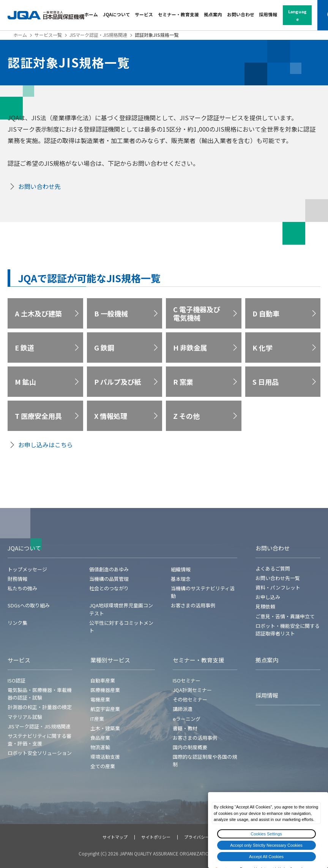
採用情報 (268, 14)
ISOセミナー (187, 680)
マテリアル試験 (25, 717)
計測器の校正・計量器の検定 (40, 707)
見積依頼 (265, 606)
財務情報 (17, 579)
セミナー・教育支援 (178, 14)
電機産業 (100, 699)
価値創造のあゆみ (109, 569)
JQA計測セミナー (192, 690)
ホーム (91, 14)
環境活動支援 (105, 757)
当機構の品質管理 (109, 579)
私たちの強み (22, 588)
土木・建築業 (105, 728)
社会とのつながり (109, 588)
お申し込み (268, 597)
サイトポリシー (156, 837)
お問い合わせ (241, 14)
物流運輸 (100, 747)
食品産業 (100, 738)
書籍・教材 (185, 728)
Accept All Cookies (266, 857)
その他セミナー (190, 699)
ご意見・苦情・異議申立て (285, 616)
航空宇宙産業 (105, 709)
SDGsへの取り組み (29, 605)
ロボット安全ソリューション (40, 753)
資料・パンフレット (278, 587)
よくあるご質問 (273, 568)
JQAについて (117, 14)
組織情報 (181, 569)
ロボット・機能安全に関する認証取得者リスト (288, 630)
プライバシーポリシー (205, 837)
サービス (144, 14)
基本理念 (181, 579)
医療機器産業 (105, 690)
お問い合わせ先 (39, 186)
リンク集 (17, 623)
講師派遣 (183, 709)
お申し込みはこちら (46, 445)
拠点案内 (213, 14)
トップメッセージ (27, 569)
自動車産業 (103, 680)
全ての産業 (103, 766)
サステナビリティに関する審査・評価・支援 (39, 740)
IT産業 (97, 719)
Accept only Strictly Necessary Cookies (266, 845)
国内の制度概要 (190, 747)
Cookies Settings (266, 834)
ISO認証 (17, 680)
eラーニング (187, 719)
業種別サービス (110, 660)
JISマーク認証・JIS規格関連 (98, 35)
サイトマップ (115, 837)
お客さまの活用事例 (193, 605)
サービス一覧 (48, 35)
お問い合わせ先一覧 (278, 578)
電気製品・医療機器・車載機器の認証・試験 (40, 694)
